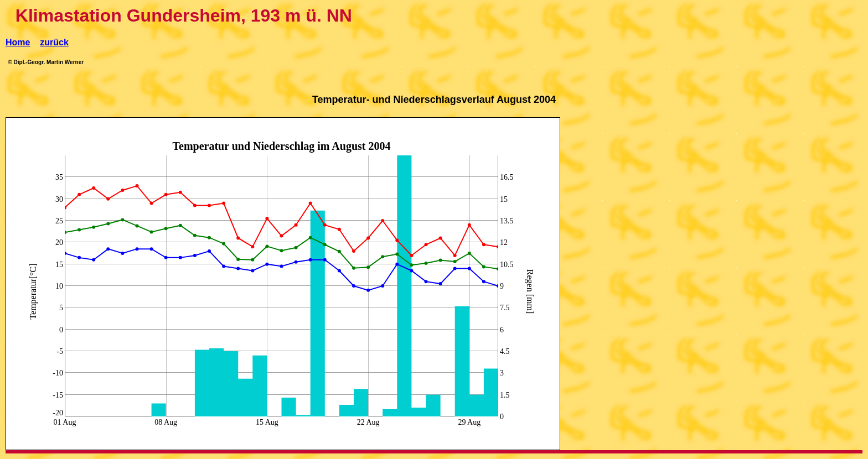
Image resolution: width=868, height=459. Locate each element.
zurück (54, 42)
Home (18, 42)
